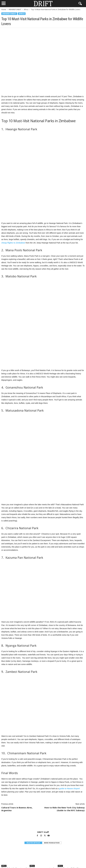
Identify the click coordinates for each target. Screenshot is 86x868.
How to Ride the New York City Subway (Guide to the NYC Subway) (64, 720)
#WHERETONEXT (15, 9)
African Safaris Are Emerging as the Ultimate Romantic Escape (15, 780)
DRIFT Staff (43, 743)
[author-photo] (43, 734)
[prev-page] (41, 788)
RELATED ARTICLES (33, 754)
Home (4, 9)
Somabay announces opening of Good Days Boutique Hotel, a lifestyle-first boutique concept (42, 781)
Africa (26, 9)
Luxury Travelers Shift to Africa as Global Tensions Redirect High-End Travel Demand (71, 781)
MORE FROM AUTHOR (52, 754)
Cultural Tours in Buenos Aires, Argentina (17, 720)
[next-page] (45, 788)
